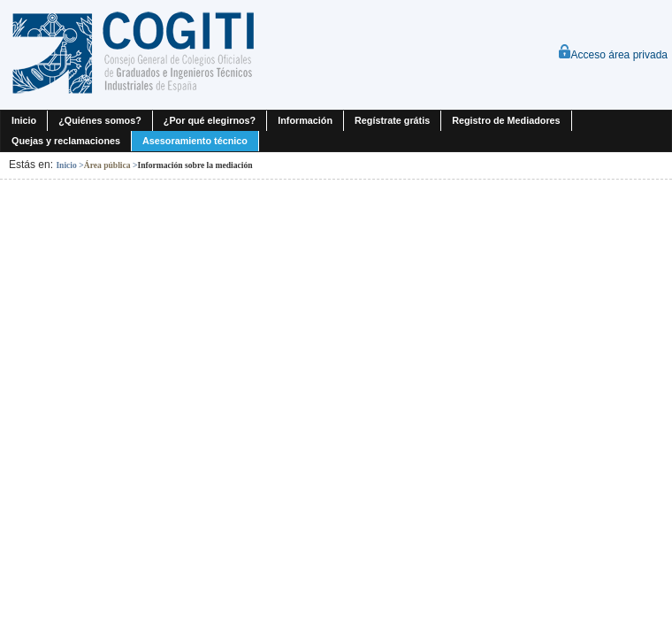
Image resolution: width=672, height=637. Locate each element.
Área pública (107, 165)
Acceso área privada (612, 55)
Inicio (66, 165)
